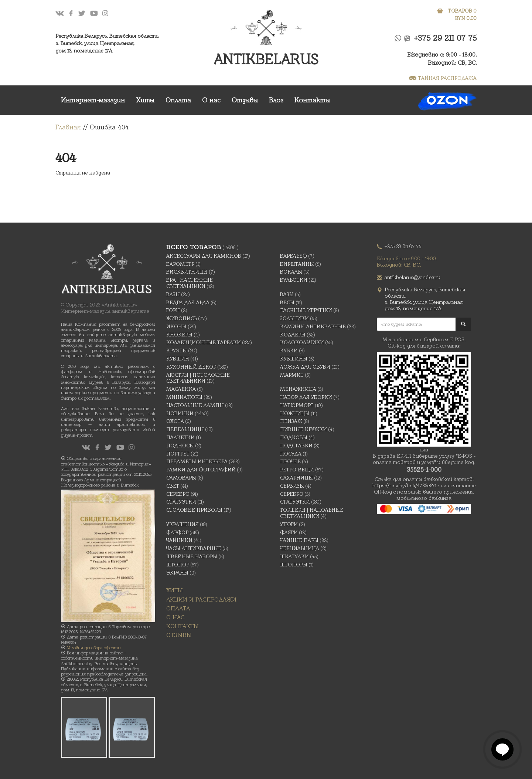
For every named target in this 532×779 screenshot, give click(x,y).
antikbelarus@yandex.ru (412, 277)
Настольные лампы (195, 405)
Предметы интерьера (197, 461)
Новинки (180, 413)
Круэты (177, 350)
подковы (294, 437)
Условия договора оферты (94, 648)
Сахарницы (296, 478)
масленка (181, 389)
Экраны (177, 573)
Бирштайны (297, 264)
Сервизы (292, 486)
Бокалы (291, 272)
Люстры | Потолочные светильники (198, 378)
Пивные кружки (303, 429)
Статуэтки (181, 502)
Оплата (178, 100)
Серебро (178, 494)
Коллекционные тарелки (204, 342)
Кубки (289, 350)
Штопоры (294, 565)
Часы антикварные (194, 548)
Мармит (292, 375)
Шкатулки (294, 556)
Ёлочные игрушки (306, 310)
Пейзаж (291, 421)
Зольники (294, 318)
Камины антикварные (313, 326)
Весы (287, 302)
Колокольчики (302, 342)
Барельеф (294, 256)
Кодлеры (293, 335)
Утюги (289, 524)
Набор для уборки (306, 397)
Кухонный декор (191, 367)
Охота (175, 421)
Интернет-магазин (93, 100)
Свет (173, 486)
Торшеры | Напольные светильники (312, 513)
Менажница (298, 389)
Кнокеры (179, 335)
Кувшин (178, 359)
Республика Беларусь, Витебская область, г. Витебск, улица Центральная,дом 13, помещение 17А (107, 43)
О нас (211, 100)
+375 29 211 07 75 (445, 38)
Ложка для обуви (305, 367)
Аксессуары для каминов (204, 256)
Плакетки (180, 437)
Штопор (178, 565)
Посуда (291, 454)
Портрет (178, 454)
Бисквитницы (187, 272)
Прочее (290, 461)
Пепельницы (185, 429)
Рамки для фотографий (201, 470)
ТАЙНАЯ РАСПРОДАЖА (443, 78)
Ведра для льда (188, 302)
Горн (173, 310)
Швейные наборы (192, 556)
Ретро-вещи (297, 470)
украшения (183, 524)
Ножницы (295, 413)
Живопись (182, 318)
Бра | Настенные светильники (190, 283)
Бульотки (294, 280)
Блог (276, 100)
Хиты (145, 100)
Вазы (173, 294)
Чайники (179, 540)
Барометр (180, 264)
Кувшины (294, 359)
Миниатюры (184, 397)
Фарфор (177, 532)
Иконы (176, 326)
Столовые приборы (194, 510)
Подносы (180, 446)
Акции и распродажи (201, 600)
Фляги (289, 532)
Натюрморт (297, 405)
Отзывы (245, 100)
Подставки (296, 446)
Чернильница (300, 548)
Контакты (312, 100)
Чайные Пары (299, 540)
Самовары (181, 478)
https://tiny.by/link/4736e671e (406, 485)
